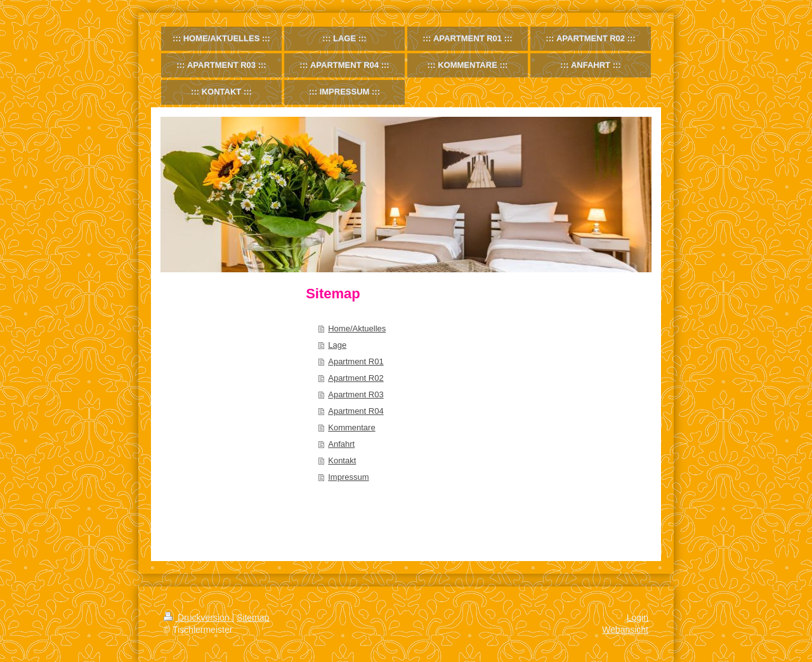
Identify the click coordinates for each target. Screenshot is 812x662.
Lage (337, 345)
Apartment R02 (356, 378)
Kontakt (342, 460)
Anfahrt (341, 444)
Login (638, 618)
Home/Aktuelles (357, 328)
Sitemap (253, 618)
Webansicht (625, 630)
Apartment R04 (356, 411)
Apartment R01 (356, 361)
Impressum (348, 477)
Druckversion (198, 618)
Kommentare (351, 427)
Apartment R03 (356, 394)
